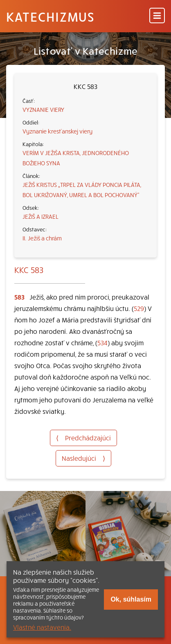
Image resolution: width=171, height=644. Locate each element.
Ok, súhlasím (131, 599)
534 (102, 342)
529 (139, 308)
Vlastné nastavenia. (42, 627)
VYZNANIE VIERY (43, 109)
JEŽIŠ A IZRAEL (40, 216)
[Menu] (157, 16)
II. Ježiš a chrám (42, 238)
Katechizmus (50, 16)
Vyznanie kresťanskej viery (57, 131)
